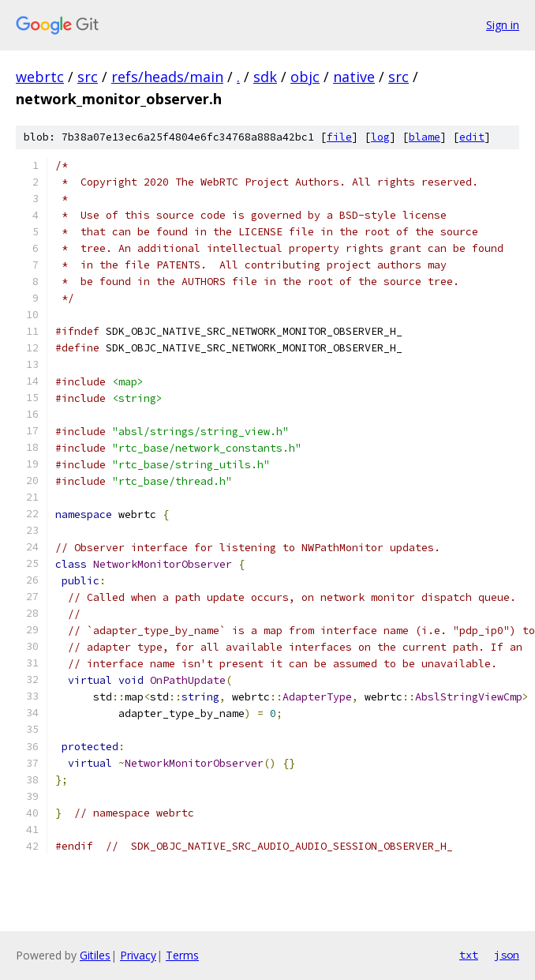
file (339, 137)
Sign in (503, 25)
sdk (265, 77)
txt (469, 955)
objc (305, 77)
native (354, 77)
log (380, 137)
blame (425, 137)
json (507, 955)
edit (472, 137)
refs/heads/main (167, 77)
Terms (182, 955)
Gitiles (95, 955)
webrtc (40, 77)
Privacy (138, 955)
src (88, 77)
